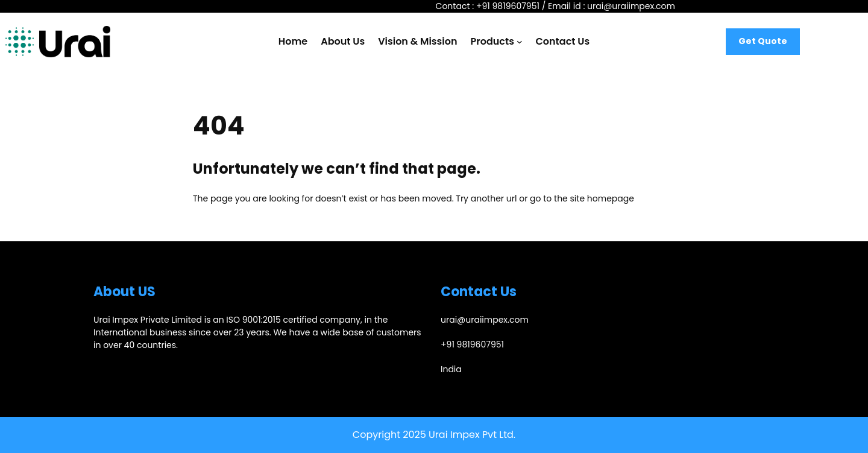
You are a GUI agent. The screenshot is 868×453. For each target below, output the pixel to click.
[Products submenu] (520, 42)
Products (492, 41)
